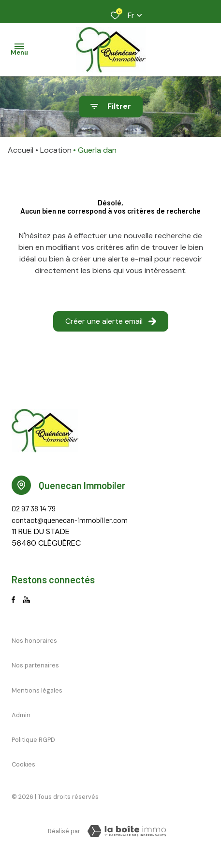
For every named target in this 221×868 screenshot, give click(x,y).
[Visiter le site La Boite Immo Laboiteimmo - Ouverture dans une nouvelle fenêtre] (127, 831)
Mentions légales (37, 690)
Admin (21, 715)
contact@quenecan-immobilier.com (70, 520)
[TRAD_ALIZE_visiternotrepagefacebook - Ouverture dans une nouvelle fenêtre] (13, 600)
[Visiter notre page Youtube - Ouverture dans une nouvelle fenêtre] (26, 600)
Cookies (23, 764)
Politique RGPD (33, 740)
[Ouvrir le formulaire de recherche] (111, 107)
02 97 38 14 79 (34, 508)
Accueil (21, 150)
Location (56, 150)
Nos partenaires (35, 665)
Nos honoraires (34, 641)
